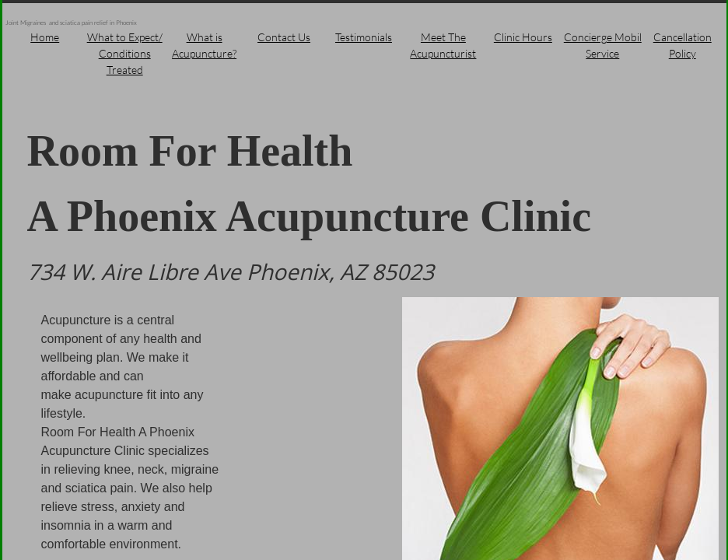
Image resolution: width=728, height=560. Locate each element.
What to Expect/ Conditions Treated (125, 53)
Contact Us (284, 37)
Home (45, 37)
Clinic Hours (523, 37)
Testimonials (364, 37)
